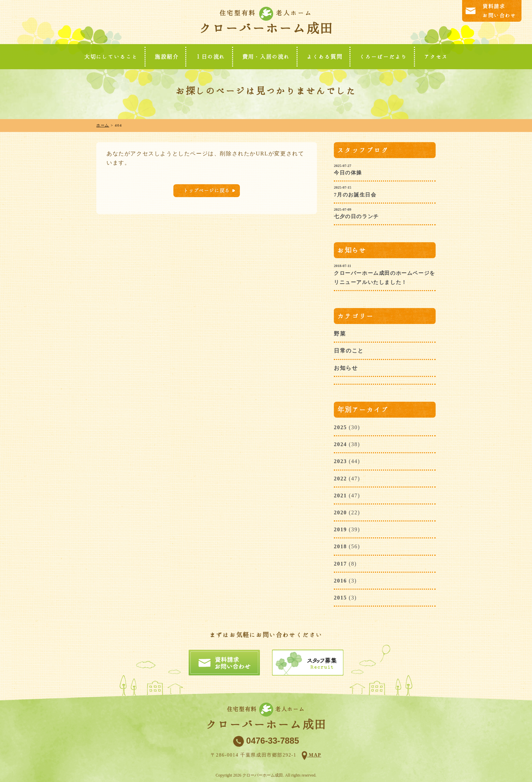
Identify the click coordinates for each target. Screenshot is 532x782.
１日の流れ (210, 57)
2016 (340, 581)
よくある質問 (325, 57)
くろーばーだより (383, 57)
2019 (340, 529)
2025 (340, 427)
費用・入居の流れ (266, 57)
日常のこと (349, 351)
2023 (340, 461)
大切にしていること (111, 57)
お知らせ (346, 368)
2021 (340, 495)
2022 (340, 479)
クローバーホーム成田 (266, 28)
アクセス (436, 57)
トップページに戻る (207, 190)
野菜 (340, 334)
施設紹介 (167, 57)
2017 (340, 564)
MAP (314, 755)
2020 (340, 512)
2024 (340, 444)
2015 (340, 598)
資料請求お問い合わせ (499, 11)
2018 (340, 546)
